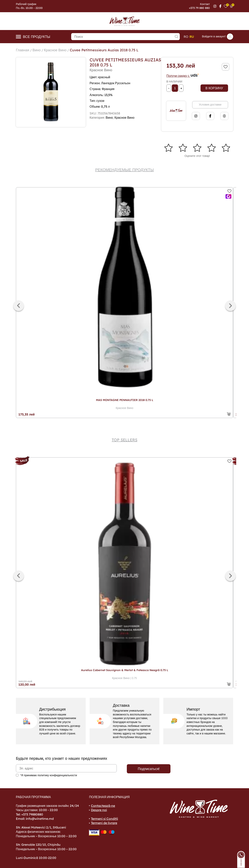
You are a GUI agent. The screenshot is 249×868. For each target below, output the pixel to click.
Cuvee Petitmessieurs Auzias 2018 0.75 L (104, 50)
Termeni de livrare (104, 823)
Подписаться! (149, 769)
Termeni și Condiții (104, 819)
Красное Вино (55, 50)
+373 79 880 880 (199, 8)
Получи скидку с (183, 76)
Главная (23, 50)
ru (192, 37)
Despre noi (99, 810)
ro (186, 37)
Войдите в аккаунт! (217, 37)
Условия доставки (210, 105)
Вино (37, 50)
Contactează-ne (103, 806)
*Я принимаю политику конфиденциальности (48, 775)
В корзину (214, 88)
